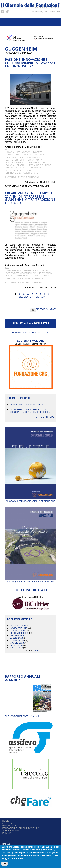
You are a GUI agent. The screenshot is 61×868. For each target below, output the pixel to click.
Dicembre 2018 (18, 626)
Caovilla (36, 276)
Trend (47, 276)
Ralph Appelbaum (16, 163)
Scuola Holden (15, 165)
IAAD (22, 157)
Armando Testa (15, 168)
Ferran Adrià (34, 160)
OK (5, 864)
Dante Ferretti (15, 160)
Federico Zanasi (39, 163)
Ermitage (11, 157)
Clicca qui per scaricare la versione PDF (30, 500)
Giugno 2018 (17, 640)
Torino (28, 170)
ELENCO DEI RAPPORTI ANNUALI (22, 716)
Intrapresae (13, 271)
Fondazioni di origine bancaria (21, 828)
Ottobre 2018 (17, 631)
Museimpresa (14, 170)
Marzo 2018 (16, 648)
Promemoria (34, 168)
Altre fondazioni (13, 831)
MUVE (43, 155)
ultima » (41, 297)
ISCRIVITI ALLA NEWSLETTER (30, 323)
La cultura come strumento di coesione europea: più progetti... (30, 411)
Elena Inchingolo (28, 177)
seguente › (26, 297)
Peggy (45, 271)
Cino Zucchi (34, 157)
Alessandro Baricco (39, 165)
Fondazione (13, 155)
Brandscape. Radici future (22, 173)
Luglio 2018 (16, 638)
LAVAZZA (38, 152)
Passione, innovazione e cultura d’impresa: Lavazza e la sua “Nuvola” (30, 63)
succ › (38, 650)
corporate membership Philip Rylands (29, 273)
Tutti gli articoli (44, 417)
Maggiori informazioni (12, 859)
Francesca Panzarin (30, 283)
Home (7, 32)
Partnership (10, 826)
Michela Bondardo (17, 276)
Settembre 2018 (19, 633)
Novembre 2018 (18, 628)
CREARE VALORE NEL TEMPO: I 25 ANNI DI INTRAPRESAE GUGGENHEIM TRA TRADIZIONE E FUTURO (30, 198)
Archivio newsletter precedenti (30, 333)
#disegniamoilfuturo (30, 278)
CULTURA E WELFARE (31, 341)
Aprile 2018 (16, 645)
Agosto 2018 (17, 635)
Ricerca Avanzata (46, 309)
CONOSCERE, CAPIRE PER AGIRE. (27, 405)
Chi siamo (8, 823)
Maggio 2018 (17, 643)
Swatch (10, 278)
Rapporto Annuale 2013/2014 (23, 678)
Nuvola (10, 152)
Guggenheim (30, 155)
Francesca (24, 152)
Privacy (7, 833)
